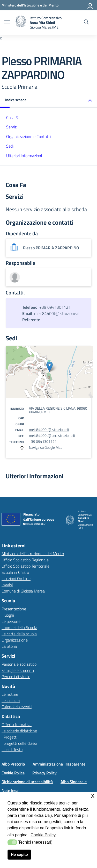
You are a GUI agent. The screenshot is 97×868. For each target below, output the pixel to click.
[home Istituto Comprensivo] (39, 23)
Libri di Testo (12, 749)
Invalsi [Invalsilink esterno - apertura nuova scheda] (7, 585)
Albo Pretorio (13, 764)
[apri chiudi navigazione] (7, 23)
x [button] (93, 795)
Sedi (10, 146)
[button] (48, 100)
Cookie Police (13, 773)
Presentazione (14, 609)
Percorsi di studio (16, 677)
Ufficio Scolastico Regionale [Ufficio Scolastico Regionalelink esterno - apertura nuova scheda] (25, 560)
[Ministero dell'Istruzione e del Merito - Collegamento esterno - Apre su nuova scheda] (30, 5)
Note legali (11, 790)
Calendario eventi (17, 707)
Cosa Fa (13, 118)
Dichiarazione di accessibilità (27, 782)
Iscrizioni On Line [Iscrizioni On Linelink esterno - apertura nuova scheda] (16, 578)
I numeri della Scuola (19, 628)
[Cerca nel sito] (86, 23)
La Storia (9, 646)
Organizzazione (15, 640)
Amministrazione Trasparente (59, 764)
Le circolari (11, 700)
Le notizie (10, 694)
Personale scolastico (19, 664)
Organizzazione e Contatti (28, 136)
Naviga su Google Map (46, 447)
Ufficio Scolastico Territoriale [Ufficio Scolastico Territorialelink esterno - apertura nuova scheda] (25, 566)
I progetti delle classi (19, 743)
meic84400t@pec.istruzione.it (52, 435)
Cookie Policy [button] (43, 835)
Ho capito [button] (19, 855)
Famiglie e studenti (18, 670)
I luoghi (8, 615)
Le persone (11, 621)
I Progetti (9, 737)
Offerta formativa (17, 725)
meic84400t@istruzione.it (49, 429)
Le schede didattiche (19, 731)
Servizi (12, 127)
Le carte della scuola (19, 634)
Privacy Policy (44, 773)
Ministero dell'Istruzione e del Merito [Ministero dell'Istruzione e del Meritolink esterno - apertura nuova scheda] (33, 554)
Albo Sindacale (74, 782)
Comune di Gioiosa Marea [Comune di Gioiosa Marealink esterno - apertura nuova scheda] (23, 591)
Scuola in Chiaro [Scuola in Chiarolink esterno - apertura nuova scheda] (15, 572)
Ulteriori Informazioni (24, 156)
